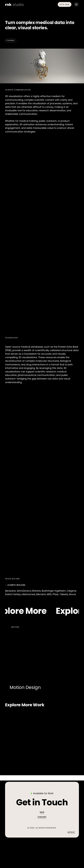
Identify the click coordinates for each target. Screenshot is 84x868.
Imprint (71, 832)
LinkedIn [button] (42, 817)
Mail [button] (42, 812)
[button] (76, 4)
